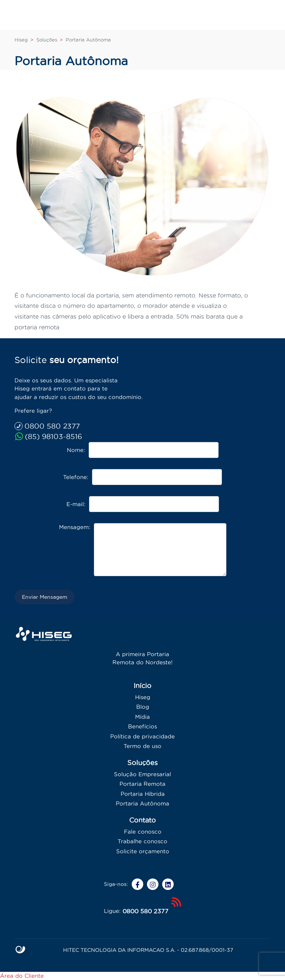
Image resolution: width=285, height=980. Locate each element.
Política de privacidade (142, 736)
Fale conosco (143, 832)
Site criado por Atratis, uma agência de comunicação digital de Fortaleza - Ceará (21, 950)
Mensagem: (75, 527)
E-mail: (76, 504)
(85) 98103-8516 (48, 436)
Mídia (142, 717)
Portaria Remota (142, 784)
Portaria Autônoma (142, 803)
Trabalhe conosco (142, 841)
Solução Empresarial (142, 774)
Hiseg (143, 697)
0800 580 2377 (47, 426)
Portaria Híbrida (143, 794)
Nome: (76, 450)
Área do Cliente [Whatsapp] (22, 976)
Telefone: (76, 477)
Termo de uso (142, 746)
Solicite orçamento (143, 851)
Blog (143, 707)
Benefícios (142, 726)
